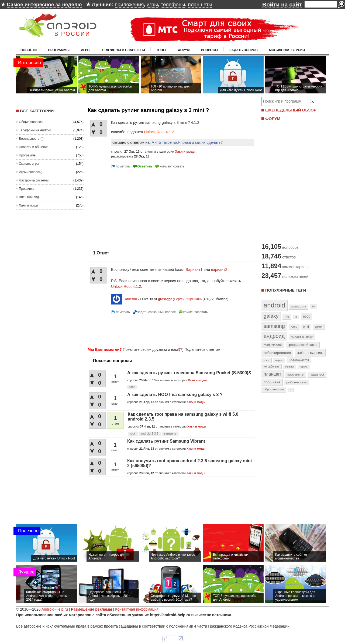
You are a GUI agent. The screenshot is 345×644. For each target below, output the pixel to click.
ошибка (289, 367)
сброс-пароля (274, 389)
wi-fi (306, 327)
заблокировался (277, 353)
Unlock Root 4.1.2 (159, 132)
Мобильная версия (287, 50)
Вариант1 (194, 269)
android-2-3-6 (299, 307)
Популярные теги (286, 290)
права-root (317, 374)
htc (287, 316)
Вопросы (209, 50)
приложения (129, 4)
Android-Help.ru (55, 609)
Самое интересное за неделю (44, 4)
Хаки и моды (28, 205)
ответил (131, 299)
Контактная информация (137, 609)
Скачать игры (29, 164)
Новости (29, 50)
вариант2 (219, 269)
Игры (86, 50)
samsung (170, 433)
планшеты (200, 4)
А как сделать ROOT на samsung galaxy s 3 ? (175, 395)
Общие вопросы (31, 122)
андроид (274, 336)
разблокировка (296, 382)
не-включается (299, 360)
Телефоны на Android (35, 130)
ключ (266, 360)
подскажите (295, 374)
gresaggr (165, 299)
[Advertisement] (133, 207)
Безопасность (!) (31, 139)
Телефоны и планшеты (123, 50)
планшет (272, 374)
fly (313, 307)
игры (152, 4)
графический (273, 345)
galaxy (271, 316)
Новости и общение (34, 147)
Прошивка (27, 189)
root (132, 387)
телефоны (173, 4)
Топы (161, 50)
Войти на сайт (282, 4)
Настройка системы (34, 180)
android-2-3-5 (150, 433)
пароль (304, 367)
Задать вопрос (244, 50)
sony (294, 327)
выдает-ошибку (302, 337)
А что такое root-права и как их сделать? (187, 142)
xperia (319, 327)
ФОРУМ (273, 119)
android (274, 305)
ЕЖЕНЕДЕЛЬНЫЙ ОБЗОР (291, 110)
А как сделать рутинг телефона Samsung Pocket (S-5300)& (189, 373)
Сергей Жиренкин (187, 299)
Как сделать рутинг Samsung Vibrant (166, 441)
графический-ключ (303, 345)
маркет (279, 360)
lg (296, 317)
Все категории (37, 111)
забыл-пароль (310, 353)
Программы (59, 50)
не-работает (271, 367)
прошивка (272, 382)
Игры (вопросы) (31, 172)
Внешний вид (29, 197)
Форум (184, 50)
